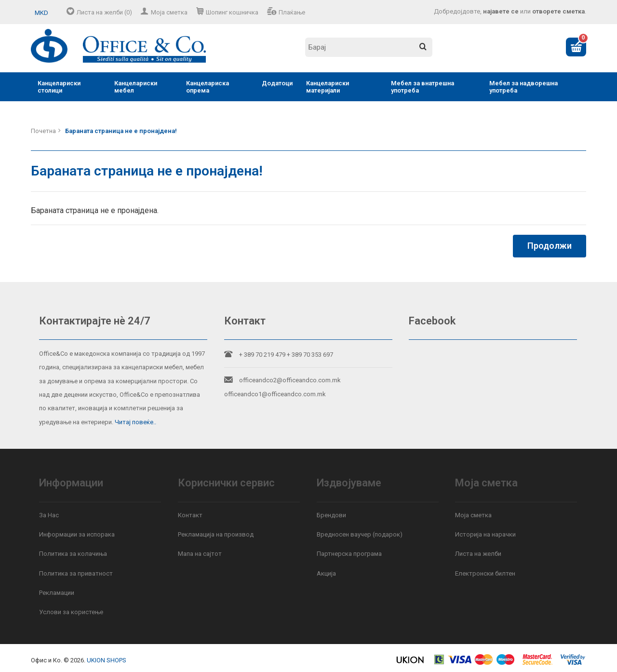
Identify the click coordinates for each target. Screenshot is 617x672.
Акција (326, 573)
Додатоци (277, 83)
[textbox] (369, 47)
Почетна (43, 131)
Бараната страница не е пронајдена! (121, 131)
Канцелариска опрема (208, 87)
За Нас (49, 515)
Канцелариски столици (59, 87)
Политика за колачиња (73, 554)
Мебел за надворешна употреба (523, 87)
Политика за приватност (76, 573)
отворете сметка (558, 11)
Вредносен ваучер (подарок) (360, 534)
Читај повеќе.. (135, 422)
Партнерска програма (349, 554)
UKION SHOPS (107, 660)
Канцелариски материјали (328, 87)
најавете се (501, 11)
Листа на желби (478, 554)
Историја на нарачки (485, 534)
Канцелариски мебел (136, 87)
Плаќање (292, 12)
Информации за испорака (77, 534)
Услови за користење (71, 612)
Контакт (190, 515)
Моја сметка (169, 12)
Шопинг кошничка (232, 12)
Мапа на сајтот (200, 554)
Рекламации (57, 593)
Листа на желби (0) (104, 12)
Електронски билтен (485, 573)
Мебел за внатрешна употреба (423, 87)
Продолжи (550, 246)
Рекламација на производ (216, 534)
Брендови (331, 515)
